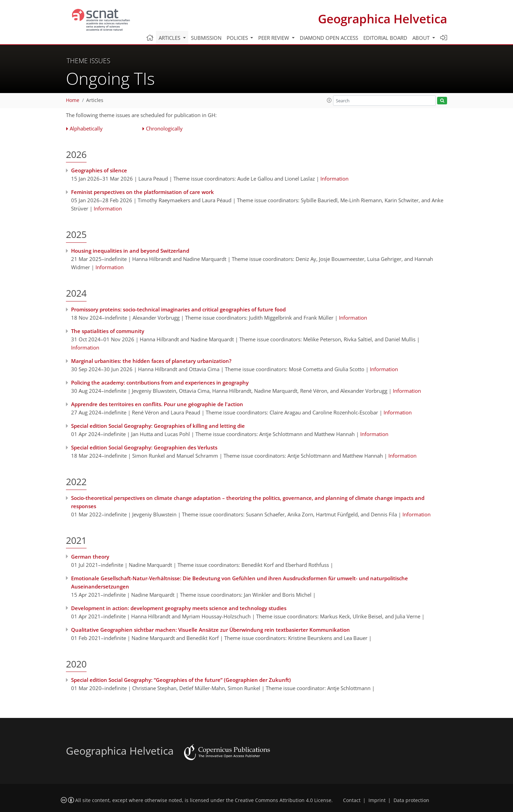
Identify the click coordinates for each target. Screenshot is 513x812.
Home (73, 100)
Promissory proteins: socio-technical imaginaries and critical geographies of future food (178, 309)
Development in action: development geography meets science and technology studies (179, 608)
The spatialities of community (108, 331)
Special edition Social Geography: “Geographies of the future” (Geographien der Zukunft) (181, 680)
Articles (95, 100)
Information (334, 179)
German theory (90, 557)
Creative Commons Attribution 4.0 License (283, 800)
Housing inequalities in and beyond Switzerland (130, 251)
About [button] (422, 38)
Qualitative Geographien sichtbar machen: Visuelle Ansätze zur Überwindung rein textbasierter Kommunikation (210, 630)
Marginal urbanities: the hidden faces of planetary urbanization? (151, 361)
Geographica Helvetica (383, 19)
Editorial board (385, 38)
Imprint (377, 800)
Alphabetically (86, 128)
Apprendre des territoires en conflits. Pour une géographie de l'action (157, 404)
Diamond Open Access (329, 38)
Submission (206, 38)
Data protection (411, 800)
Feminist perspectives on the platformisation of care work (142, 192)
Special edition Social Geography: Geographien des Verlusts (144, 447)
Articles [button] (170, 38)
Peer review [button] (274, 38)
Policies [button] (238, 38)
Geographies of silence (99, 170)
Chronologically (164, 128)
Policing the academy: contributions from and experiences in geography (160, 382)
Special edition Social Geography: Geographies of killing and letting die (158, 426)
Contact (352, 800)
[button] (329, 100)
